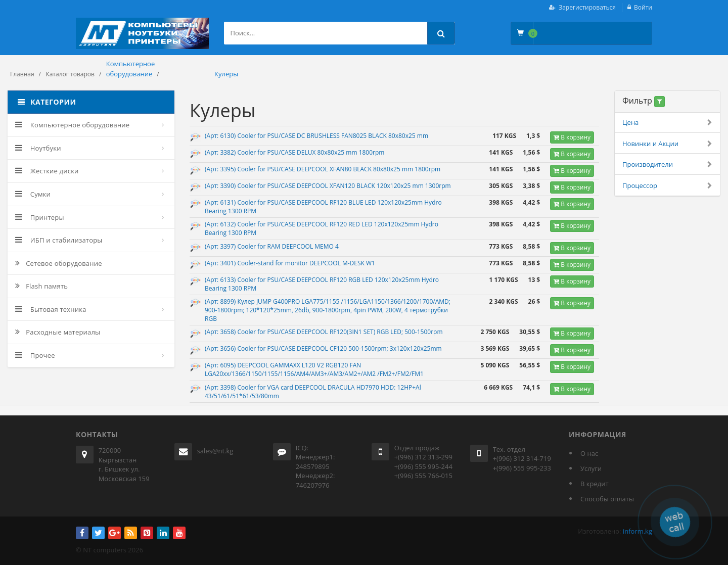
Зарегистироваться (587, 7)
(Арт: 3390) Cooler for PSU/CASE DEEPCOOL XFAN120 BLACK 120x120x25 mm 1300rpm (328, 186)
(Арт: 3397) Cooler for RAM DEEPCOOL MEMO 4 (272, 246)
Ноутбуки (38, 148)
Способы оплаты (607, 499)
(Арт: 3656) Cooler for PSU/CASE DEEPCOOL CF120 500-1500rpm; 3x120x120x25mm (323, 348)
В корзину (572, 137)
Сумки (33, 194)
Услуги (591, 468)
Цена (667, 123)
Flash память (41, 286)
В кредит (595, 484)
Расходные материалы (58, 332)
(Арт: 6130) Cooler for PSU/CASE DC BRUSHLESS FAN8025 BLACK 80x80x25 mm (316, 136)
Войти (643, 7)
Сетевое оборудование (59, 263)
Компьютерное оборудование (72, 125)
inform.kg (638, 531)
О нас (589, 453)
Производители (667, 164)
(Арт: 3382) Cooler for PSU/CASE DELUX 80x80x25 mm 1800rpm (294, 152)
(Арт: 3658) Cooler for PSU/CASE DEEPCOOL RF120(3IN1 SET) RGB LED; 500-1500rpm (324, 332)
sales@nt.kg (215, 451)
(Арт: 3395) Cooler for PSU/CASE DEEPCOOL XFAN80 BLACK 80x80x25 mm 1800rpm (323, 169)
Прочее (35, 355)
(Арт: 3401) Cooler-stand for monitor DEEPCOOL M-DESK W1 (290, 263)
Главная (22, 74)
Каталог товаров (70, 74)
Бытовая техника (51, 309)
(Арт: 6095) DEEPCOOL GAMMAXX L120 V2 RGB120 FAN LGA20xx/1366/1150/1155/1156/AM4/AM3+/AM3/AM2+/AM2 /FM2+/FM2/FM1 (314, 369)
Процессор (667, 186)
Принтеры (40, 217)
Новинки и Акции (667, 144)
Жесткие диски (47, 171)
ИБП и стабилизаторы (59, 240)
